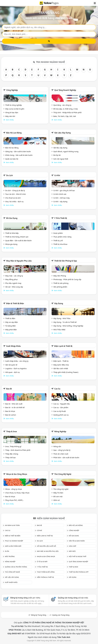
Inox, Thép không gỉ (13, 446)
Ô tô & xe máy (42, 562)
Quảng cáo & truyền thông (16, 567)
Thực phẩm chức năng (62, 237)
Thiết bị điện (10, 318)
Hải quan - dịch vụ (12, 372)
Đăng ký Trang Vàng (39, 615)
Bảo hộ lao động (14, 133)
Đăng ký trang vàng (25, 598)
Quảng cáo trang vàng (73, 598)
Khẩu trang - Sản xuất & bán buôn (19, 155)
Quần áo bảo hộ (12, 159)
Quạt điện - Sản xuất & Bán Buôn (18, 240)
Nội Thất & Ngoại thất (78, 556)
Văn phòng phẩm (60, 287)
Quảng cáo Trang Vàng (61, 615)
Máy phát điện (11, 330)
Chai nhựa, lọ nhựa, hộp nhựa (17, 493)
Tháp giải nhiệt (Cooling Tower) (66, 372)
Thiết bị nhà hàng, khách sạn (17, 237)
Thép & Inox (12, 431)
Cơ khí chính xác (60, 194)
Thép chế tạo (10, 457)
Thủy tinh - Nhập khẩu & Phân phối (67, 112)
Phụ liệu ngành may (13, 283)
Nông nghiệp (60, 431)
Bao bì (9, 389)
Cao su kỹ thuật (60, 411)
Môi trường (10, 556)
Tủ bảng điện (11, 326)
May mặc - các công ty (14, 276)
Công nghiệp (12, 90)
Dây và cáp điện (12, 322)
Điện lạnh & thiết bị (63, 346)
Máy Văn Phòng (60, 276)
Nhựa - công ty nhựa (14, 489)
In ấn (7, 551)
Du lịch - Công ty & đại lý (15, 190)
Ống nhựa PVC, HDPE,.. (15, 500)
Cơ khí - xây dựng (60, 201)
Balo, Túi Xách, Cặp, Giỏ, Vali (65, 116)
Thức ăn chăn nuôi (61, 454)
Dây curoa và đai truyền (15, 109)
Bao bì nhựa (10, 411)
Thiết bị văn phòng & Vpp (66, 261)
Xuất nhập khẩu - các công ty (17, 361)
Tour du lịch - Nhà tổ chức (16, 194)
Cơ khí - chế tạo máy (61, 198)
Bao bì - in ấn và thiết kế (15, 407)
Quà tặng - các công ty (62, 105)
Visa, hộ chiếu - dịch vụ (14, 201)
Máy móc (72, 551)
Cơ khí (57, 175)
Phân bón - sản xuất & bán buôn (66, 457)
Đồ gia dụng (12, 218)
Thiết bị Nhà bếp (12, 233)
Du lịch (10, 175)
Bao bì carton (11, 415)
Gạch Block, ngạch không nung (66, 151)
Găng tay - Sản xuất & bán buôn (18, 151)
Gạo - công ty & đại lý (62, 450)
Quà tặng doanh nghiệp (65, 90)
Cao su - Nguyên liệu (62, 404)
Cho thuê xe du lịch (13, 198)
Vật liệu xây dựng (62, 133)
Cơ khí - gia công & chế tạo (64, 190)
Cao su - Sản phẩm (61, 407)
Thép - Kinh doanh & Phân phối (18, 450)
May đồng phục (12, 279)
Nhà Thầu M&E (59, 330)
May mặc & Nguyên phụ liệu (19, 261)
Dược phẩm (58, 233)
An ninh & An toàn (12, 525)
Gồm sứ (56, 500)
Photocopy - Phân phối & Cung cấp (67, 279)
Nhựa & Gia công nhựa (17, 474)
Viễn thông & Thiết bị (45, 577)
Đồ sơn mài (58, 496)
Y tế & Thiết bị (61, 218)
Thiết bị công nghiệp (14, 105)
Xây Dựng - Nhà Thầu (62, 318)
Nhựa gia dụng (11, 244)
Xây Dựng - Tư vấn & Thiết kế (65, 322)
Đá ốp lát (57, 155)
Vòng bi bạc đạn (12, 112)
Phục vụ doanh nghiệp (14, 541)
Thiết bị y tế (58, 240)
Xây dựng (59, 303)
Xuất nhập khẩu (13, 346)
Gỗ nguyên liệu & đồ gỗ (47, 546)
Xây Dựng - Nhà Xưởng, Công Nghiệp (68, 326)
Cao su (57, 389)
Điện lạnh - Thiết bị (61, 361)
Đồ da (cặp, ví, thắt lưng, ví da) (65, 109)
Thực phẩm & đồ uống (46, 572)
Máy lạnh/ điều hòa (61, 365)
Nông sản (57, 446)
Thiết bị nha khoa (60, 244)
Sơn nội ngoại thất (61, 159)
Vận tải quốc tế (11, 365)
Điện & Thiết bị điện (15, 303)
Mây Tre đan (58, 493)
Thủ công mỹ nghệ (63, 474)
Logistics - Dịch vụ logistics (16, 368)
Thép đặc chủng (12, 454)
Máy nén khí (10, 116)
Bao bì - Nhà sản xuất (14, 404)
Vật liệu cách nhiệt (61, 368)
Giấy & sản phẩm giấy (13, 546)
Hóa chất (73, 546)
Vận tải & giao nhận (77, 541)
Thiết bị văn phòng (61, 283)
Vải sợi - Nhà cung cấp (14, 287)
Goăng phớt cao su (61, 415)
